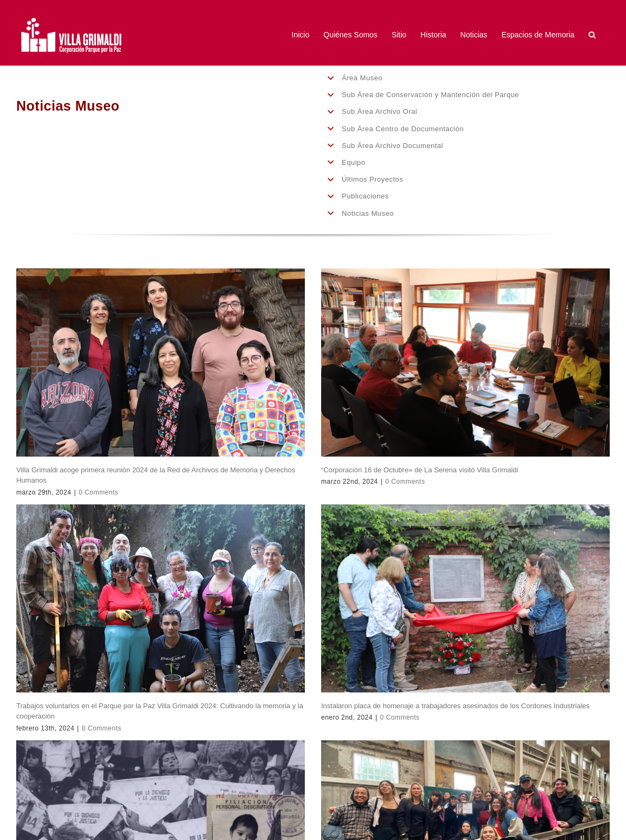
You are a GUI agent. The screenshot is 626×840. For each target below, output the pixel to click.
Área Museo (362, 78)
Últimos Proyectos (372, 179)
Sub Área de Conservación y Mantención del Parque (430, 95)
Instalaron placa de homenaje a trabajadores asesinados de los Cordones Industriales (455, 706)
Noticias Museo (368, 213)
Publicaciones (365, 196)
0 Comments (98, 492)
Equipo (353, 162)
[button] (592, 34)
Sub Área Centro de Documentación (403, 129)
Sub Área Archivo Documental (392, 146)
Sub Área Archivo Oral (379, 111)
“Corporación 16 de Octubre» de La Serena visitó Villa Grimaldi (420, 470)
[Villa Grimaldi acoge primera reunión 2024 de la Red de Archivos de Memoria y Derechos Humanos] (161, 363)
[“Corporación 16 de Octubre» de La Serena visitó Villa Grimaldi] (465, 363)
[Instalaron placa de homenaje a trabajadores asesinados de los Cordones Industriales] (465, 598)
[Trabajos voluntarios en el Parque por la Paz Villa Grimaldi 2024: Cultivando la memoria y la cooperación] (161, 598)
